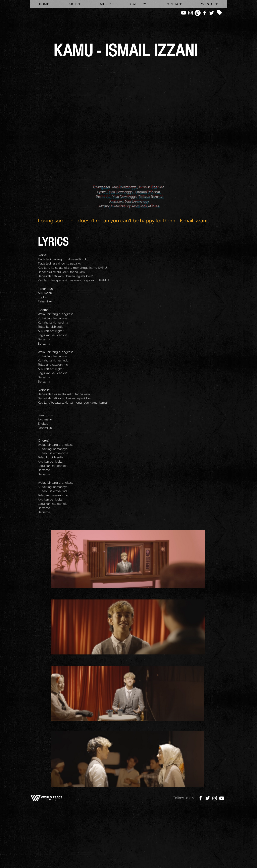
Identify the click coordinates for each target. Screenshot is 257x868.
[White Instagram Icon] (191, 13)
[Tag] (219, 12)
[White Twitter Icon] (212, 13)
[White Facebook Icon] (205, 13)
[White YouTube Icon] (184, 13)
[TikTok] (198, 13)
